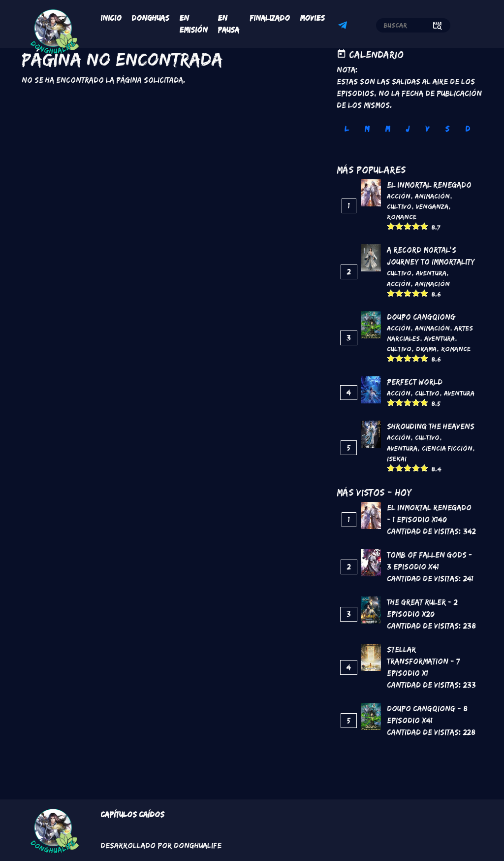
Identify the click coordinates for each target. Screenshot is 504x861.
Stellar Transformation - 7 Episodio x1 (423, 661)
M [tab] (367, 129)
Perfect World (415, 382)
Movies (312, 18)
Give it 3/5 (408, 226)
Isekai (397, 459)
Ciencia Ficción (447, 448)
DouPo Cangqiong (421, 317)
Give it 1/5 (391, 226)
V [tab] (427, 129)
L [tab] (346, 129)
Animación (432, 196)
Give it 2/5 (399, 226)
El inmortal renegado (429, 185)
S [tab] (447, 129)
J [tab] (408, 129)
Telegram (344, 27)
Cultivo (399, 206)
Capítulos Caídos (132, 814)
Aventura (431, 273)
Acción (399, 196)
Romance (402, 217)
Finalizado (270, 18)
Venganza (432, 206)
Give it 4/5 (416, 226)
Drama (426, 349)
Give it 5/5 (425, 226)
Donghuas (150, 18)
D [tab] (468, 129)
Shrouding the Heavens (431, 426)
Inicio (111, 18)
